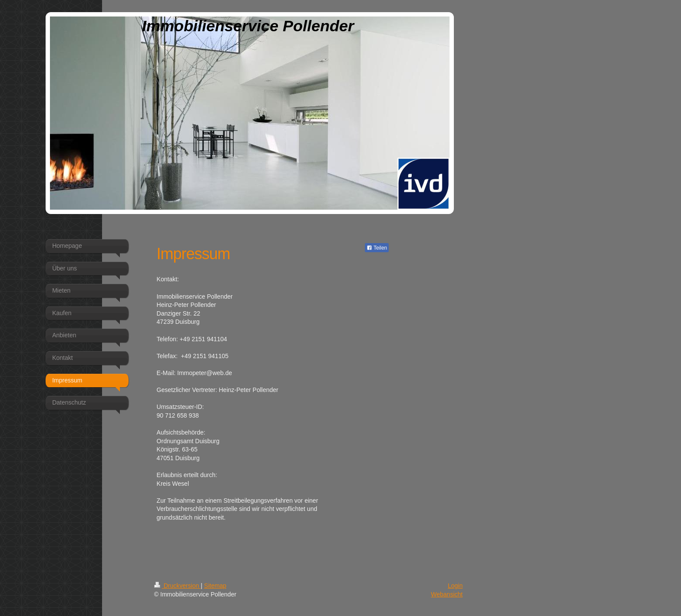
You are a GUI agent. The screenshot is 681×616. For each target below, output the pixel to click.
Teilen (377, 248)
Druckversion (177, 586)
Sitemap (215, 586)
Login (455, 586)
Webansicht (447, 594)
